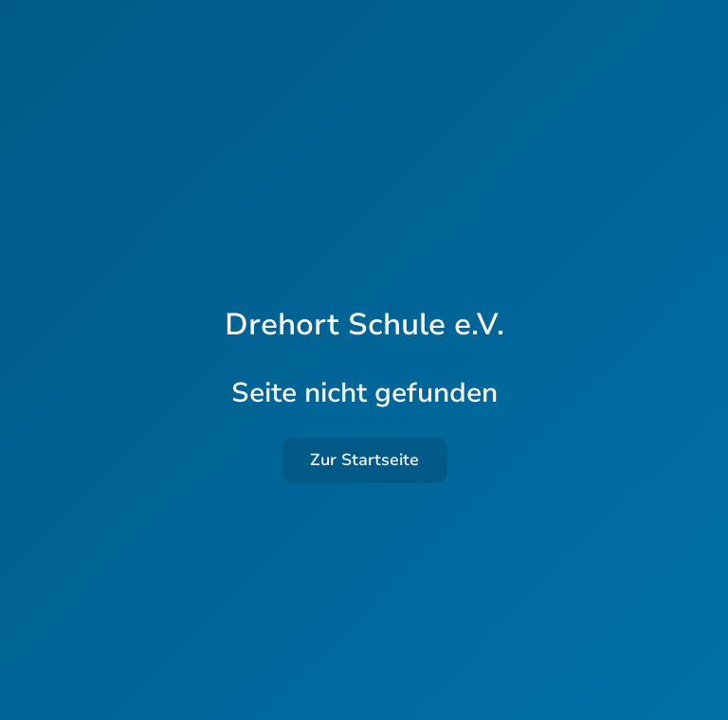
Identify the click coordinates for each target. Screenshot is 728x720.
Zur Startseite (364, 460)
